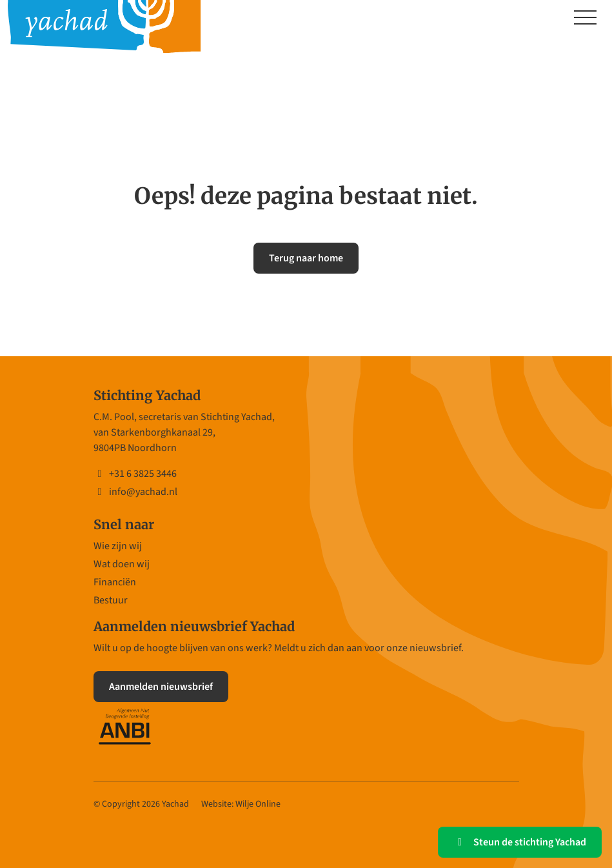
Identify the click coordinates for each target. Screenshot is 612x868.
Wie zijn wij (118, 546)
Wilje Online (258, 804)
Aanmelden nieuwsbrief (161, 687)
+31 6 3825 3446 (135, 474)
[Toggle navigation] (585, 19)
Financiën (115, 582)
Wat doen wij (122, 564)
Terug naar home (306, 258)
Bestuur (111, 600)
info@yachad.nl (135, 492)
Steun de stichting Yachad (520, 842)
